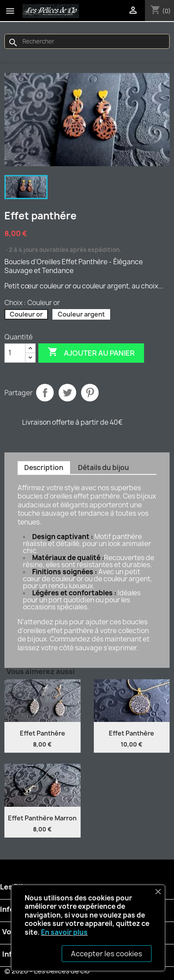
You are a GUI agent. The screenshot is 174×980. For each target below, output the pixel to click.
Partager (45, 393)
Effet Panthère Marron (42, 818)
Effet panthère (131, 733)
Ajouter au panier (91, 353)
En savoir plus (64, 932)
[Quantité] (15, 353)
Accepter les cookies (107, 954)
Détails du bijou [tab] (104, 468)
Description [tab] (44, 468)
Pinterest (90, 393)
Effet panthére (43, 733)
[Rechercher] (87, 41)
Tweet (67, 393)
